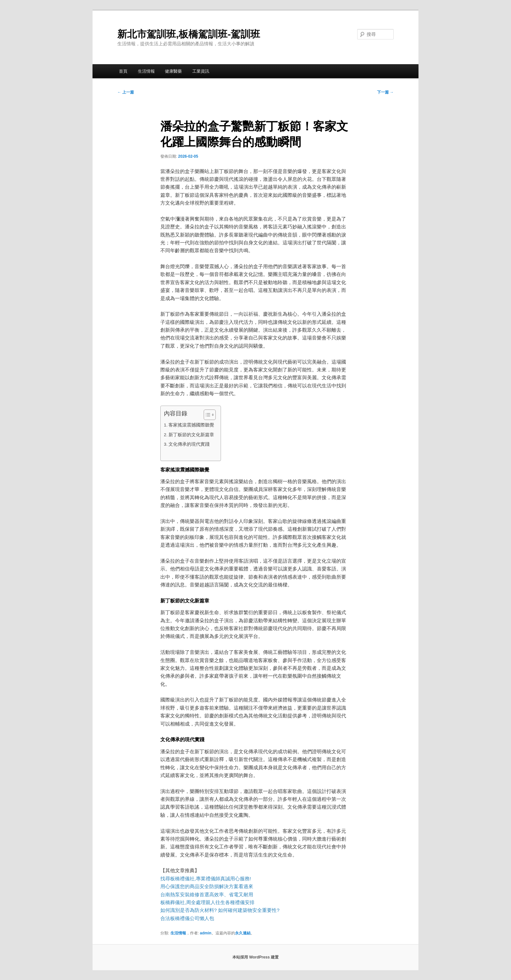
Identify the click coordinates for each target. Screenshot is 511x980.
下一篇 (385, 92)
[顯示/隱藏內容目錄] (206, 415)
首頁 (123, 71)
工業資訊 (201, 71)
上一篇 (126, 92)
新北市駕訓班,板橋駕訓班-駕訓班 (189, 34)
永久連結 (243, 933)
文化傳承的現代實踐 (189, 444)
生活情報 (146, 71)
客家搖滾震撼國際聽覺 (191, 425)
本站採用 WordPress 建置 (255, 957)
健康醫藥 (173, 71)
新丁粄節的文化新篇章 (191, 435)
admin (205, 933)
